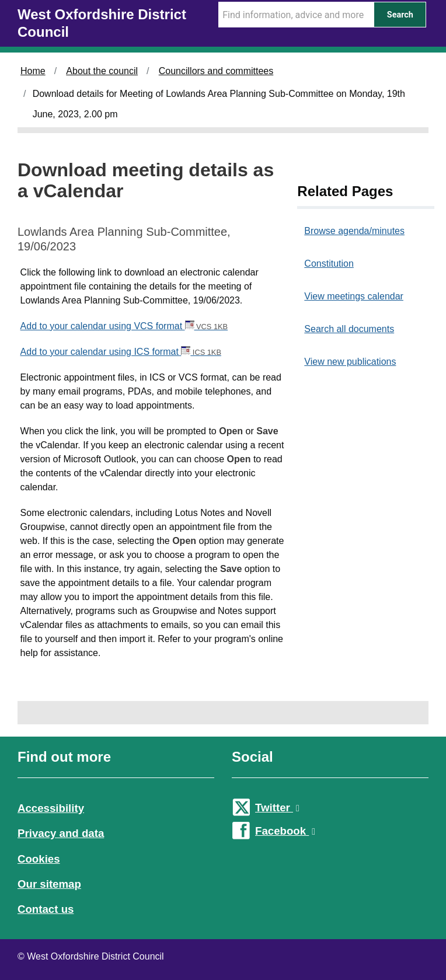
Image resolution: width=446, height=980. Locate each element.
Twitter (277, 808)
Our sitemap (49, 884)
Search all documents (349, 329)
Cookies (39, 859)
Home (33, 71)
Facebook (285, 831)
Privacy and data (61, 833)
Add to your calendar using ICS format (121, 352)
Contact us (46, 909)
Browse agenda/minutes (354, 231)
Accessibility (51, 808)
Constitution (329, 264)
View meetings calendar (354, 296)
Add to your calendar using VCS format (124, 326)
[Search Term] (296, 15)
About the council (102, 71)
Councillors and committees (216, 71)
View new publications (350, 362)
